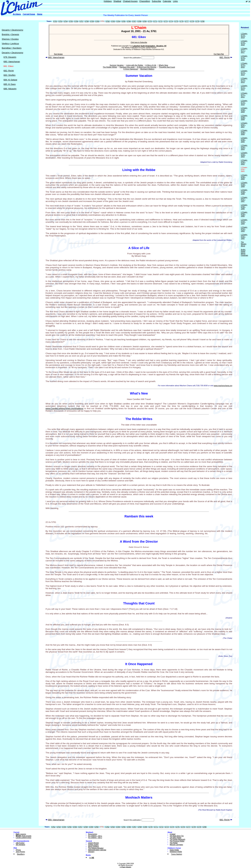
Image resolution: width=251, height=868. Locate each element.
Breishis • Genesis (10, 34)
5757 (81, 21)
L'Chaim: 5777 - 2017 (244, 50)
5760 (97, 21)
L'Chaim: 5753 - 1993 (244, 229)
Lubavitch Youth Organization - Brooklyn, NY (150, 46)
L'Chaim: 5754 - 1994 (244, 222)
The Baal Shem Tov (177, 836)
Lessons (21, 834)
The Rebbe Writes (110, 67)
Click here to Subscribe (139, 42)
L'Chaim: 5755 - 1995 (244, 214)
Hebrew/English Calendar (97, 850)
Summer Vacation (117, 65)
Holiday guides (93, 845)
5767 (134, 21)
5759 (92, 21)
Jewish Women (94, 843)
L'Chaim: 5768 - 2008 (244, 117)
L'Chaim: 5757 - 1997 (244, 199)
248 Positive (20, 843)
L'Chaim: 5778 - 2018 (244, 43)
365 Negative (21, 845)
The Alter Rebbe (176, 838)
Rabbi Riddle (174, 850)
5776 (181, 21)
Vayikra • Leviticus (10, 44)
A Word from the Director (147, 67)
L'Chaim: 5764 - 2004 (244, 147)
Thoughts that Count (167, 67)
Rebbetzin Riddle (176, 852)
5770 (150, 21)
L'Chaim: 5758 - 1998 (244, 192)
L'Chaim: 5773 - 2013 (244, 80)
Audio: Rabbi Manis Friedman (244, 252)
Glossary (91, 852)
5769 (145, 21)
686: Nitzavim (10, 89)
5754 (66, 21)
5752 (55, 21)
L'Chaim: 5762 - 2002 (244, 162)
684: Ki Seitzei (10, 80)
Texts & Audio (24, 836)
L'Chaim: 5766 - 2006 (244, 132)
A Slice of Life (151, 65)
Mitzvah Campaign (176, 845)
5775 (176, 21)
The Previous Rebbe (177, 841)
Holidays (108, 1)
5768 (139, 21)
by (92, 858)
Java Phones (20, 852)
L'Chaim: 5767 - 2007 (244, 125)
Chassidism (145, 1)
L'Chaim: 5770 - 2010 (244, 102)
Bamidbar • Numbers (12, 48)
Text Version (58, 54)
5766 (129, 21)
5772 (160, 21)
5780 (203, 21)
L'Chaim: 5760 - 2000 (244, 177)
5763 (113, 21)
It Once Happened (131, 69)
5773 (166, 21)
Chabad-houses (130, 1)
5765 (124, 21)
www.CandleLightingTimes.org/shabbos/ (65, 408)
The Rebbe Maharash (178, 839)
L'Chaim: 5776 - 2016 (244, 58)
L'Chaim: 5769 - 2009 (244, 110)
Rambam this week (127, 67)
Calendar (167, 1)
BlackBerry (21, 854)
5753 (60, 21)
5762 (108, 21)
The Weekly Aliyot (244, 244)
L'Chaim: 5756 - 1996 (244, 207)
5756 (76, 21)
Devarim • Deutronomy (12, 30)
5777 (187, 21)
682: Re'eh (9, 71)
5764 (118, 21)
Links (175, 1)
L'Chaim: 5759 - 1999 (244, 184)
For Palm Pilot (219, 54)
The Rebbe (174, 843)
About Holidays (93, 846)
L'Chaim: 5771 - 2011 (244, 95)
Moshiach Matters (147, 69)
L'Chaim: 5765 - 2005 (244, 140)
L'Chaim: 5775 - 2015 (244, 65)
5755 (71, 21)
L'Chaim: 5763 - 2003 (244, 155)
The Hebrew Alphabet (96, 848)
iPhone (18, 850)
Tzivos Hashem (177, 854)
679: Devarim (10, 57)
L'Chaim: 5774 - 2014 (244, 73)
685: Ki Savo (10, 84)
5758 (87, 21)
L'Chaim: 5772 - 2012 (244, 87)
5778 (192, 21)
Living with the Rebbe (135, 65)
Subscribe (156, 1)
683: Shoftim (10, 75)
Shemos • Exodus (10, 39)
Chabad (173, 834)
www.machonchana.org (223, 386)
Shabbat (117, 1)
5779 (197, 21)
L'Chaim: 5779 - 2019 (244, 35)
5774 (171, 21)
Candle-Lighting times (24, 838)
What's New (163, 65)
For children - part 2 (95, 838)
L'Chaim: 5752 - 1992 (244, 236)
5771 (155, 21)
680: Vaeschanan (12, 62)
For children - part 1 (95, 836)
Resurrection (93, 834)
